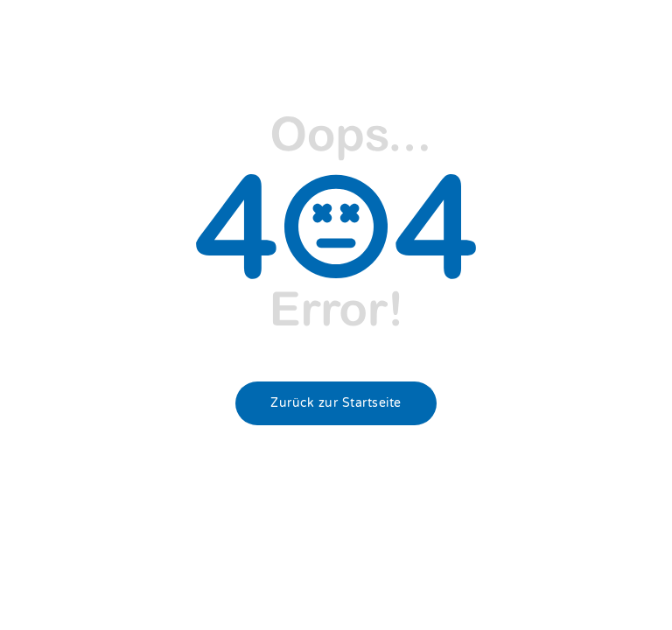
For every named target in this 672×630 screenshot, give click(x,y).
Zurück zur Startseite (336, 403)
